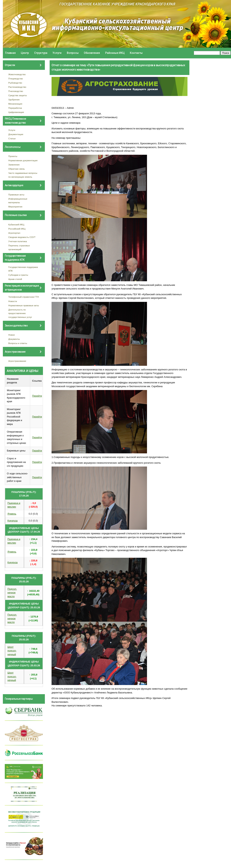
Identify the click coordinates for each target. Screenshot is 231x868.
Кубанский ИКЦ (16, 224)
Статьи (12, 138)
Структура (41, 53)
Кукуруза (13, 521)
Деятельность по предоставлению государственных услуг (20, 313)
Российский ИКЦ (17, 229)
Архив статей (15, 279)
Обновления (92, 53)
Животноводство (17, 74)
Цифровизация (16, 112)
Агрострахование (17, 361)
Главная (10, 53)
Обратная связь (17, 169)
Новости (13, 301)
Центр (25, 53)
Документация (16, 134)
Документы (14, 339)
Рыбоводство (15, 83)
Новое (12, 335)
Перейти (37, 396)
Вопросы (73, 53)
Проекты (13, 156)
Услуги (57, 53)
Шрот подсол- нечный (12, 651)
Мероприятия (15, 207)
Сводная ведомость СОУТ (22, 237)
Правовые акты (16, 195)
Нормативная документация (23, 160)
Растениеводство (17, 87)
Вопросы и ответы (18, 343)
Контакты (136, 53)
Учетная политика (18, 241)
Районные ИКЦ (115, 53)
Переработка (15, 108)
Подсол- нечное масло (12, 593)
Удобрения (14, 100)
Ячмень (12, 514)
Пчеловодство (16, 91)
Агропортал (14, 233)
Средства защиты (18, 95)
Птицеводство (16, 79)
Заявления (14, 165)
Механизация (15, 104)
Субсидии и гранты (18, 275)
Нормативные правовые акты (24, 305)
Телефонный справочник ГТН (24, 297)
